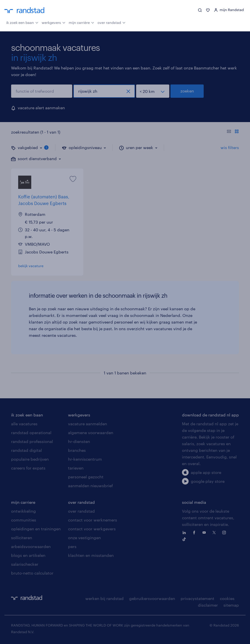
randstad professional (32, 441)
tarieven (76, 468)
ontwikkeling (23, 511)
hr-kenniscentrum (85, 459)
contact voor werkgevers (92, 529)
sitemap (231, 605)
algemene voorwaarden (91, 433)
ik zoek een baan (22, 22)
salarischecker (25, 564)
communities (24, 520)
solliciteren (22, 538)
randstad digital (26, 450)
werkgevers (54, 22)
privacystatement (197, 598)
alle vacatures (24, 424)
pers (72, 546)
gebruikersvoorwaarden (152, 598)
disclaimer (208, 605)
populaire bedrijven (30, 459)
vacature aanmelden (88, 424)
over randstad (111, 22)
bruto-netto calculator (32, 573)
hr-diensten (79, 441)
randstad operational (31, 433)
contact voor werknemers (93, 520)
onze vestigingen (84, 538)
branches (77, 450)
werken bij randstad (104, 598)
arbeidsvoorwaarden (31, 546)
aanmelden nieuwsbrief (90, 486)
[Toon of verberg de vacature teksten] (233, 132)
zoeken (187, 91)
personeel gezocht (86, 477)
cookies (227, 598)
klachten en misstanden (91, 555)
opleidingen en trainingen (36, 529)
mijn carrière (81, 22)
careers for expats (28, 468)
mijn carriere (23, 502)
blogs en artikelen (28, 555)
